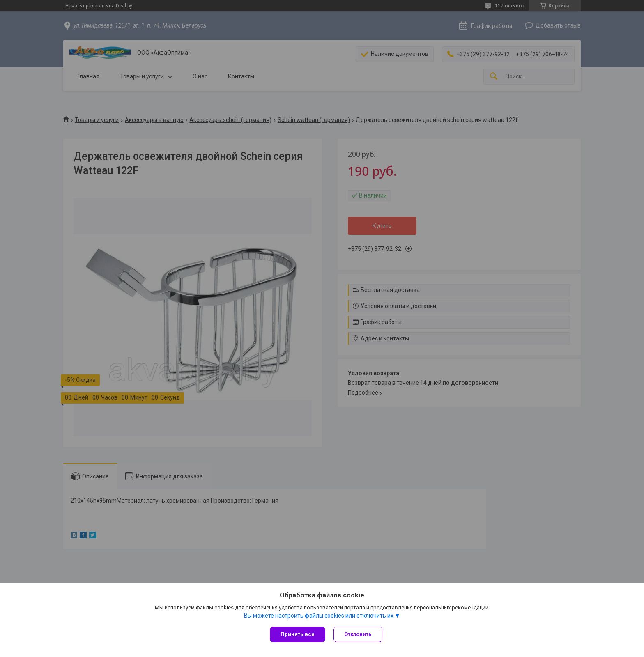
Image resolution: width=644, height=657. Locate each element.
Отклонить (358, 634)
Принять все (298, 634)
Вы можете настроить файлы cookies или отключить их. (319, 616)
